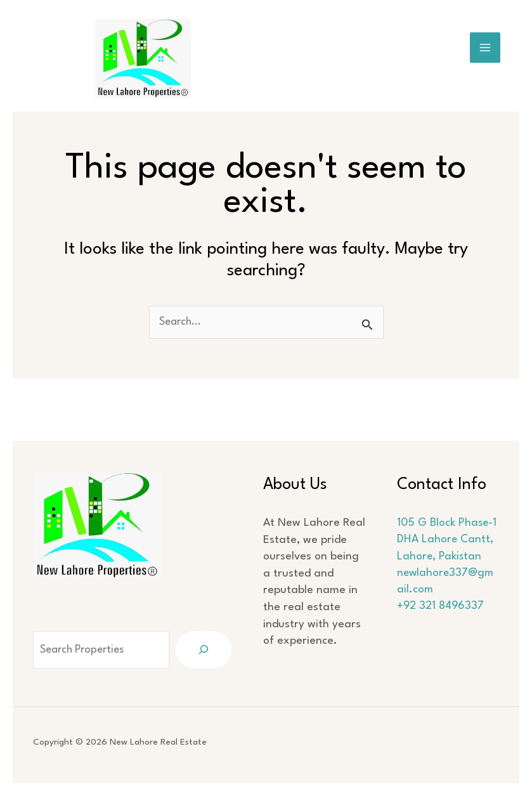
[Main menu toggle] (485, 48)
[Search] (209, 650)
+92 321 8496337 (444, 624)
